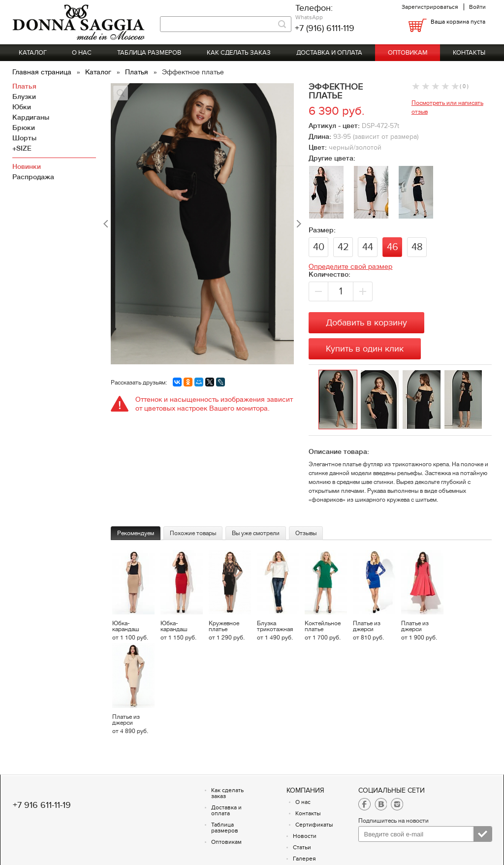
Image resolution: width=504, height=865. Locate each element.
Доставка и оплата (329, 53)
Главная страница (43, 72)
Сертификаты (314, 825)
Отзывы (306, 533)
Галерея (304, 859)
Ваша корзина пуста (458, 22)
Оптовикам (408, 53)
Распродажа (33, 177)
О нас (82, 53)
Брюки (24, 128)
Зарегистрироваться (430, 7)
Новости (305, 836)
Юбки (22, 107)
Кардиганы (31, 117)
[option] (339, 400)
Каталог (33, 53)
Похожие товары (193, 533)
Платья (138, 72)
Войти (477, 7)
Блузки (24, 96)
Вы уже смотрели (256, 533)
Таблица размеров (149, 53)
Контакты (469, 53)
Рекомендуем (136, 533)
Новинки (27, 166)
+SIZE (22, 148)
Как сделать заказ (239, 53)
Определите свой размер (350, 266)
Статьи (302, 847)
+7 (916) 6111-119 (325, 28)
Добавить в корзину (366, 323)
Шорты (24, 138)
